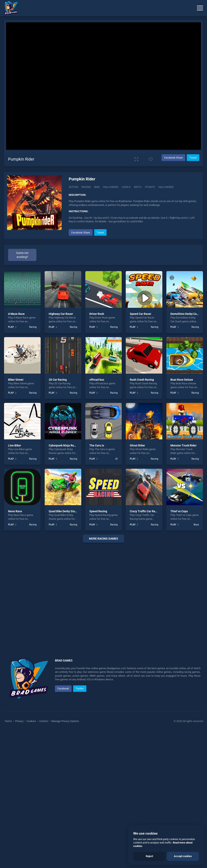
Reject (149, 856)
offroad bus (97, 380)
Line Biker (15, 445)
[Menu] (200, 8)
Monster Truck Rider (183, 445)
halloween (166, 187)
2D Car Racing (58, 380)
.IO (116, 459)
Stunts (150, 187)
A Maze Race (16, 314)
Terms (9, 721)
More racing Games (103, 539)
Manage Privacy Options (65, 721)
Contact (44, 721)
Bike (97, 187)
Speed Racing (98, 511)
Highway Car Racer (61, 314)
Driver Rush (97, 314)
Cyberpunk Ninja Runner (64, 445)
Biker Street (16, 380)
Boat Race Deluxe (182, 380)
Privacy (19, 721)
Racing (86, 187)
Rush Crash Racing (142, 380)
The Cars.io (97, 445)
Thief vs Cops (179, 511)
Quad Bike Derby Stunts (64, 511)
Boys (196, 525)
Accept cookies (183, 856)
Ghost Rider (137, 445)
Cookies (31, 721)
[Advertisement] (103, 595)
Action (73, 187)
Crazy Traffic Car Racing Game (149, 511)
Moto (138, 187)
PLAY (11, 327)
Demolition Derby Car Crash (188, 314)
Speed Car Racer (140, 314)
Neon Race (15, 511)
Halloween (111, 187)
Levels (126, 187)
